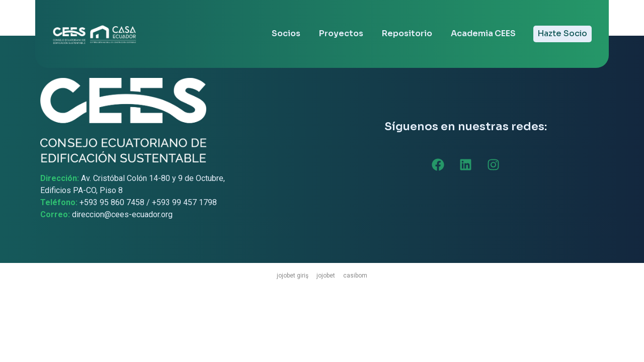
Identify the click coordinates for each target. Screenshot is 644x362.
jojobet (326, 276)
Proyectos (341, 33)
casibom (355, 276)
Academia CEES (483, 33)
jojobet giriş (293, 276)
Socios (286, 33)
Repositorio (407, 33)
